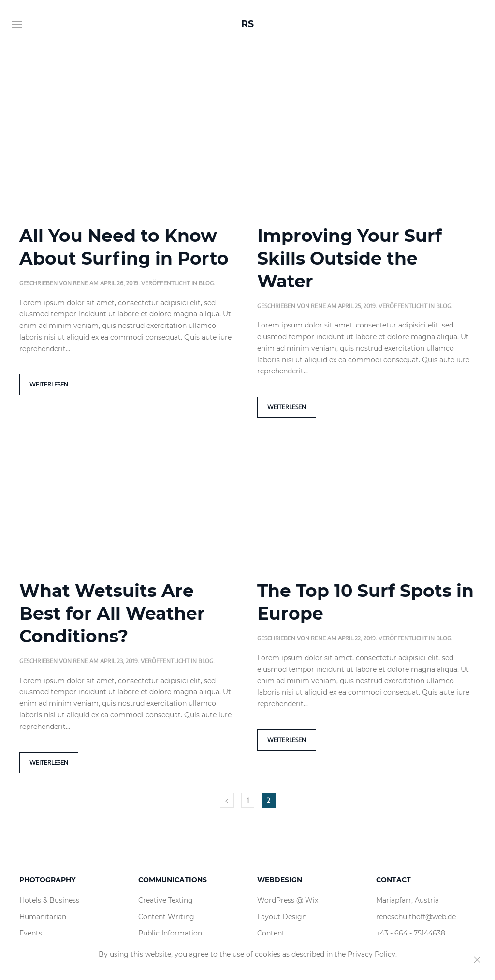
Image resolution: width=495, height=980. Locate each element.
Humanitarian (43, 917)
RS (247, 24)
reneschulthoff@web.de (416, 917)
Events (31, 933)
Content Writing (166, 917)
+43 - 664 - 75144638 (411, 933)
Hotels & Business (49, 900)
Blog (206, 283)
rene (80, 283)
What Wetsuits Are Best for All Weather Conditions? (112, 613)
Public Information (170, 933)
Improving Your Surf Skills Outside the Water (349, 258)
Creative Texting (166, 900)
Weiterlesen (49, 384)
